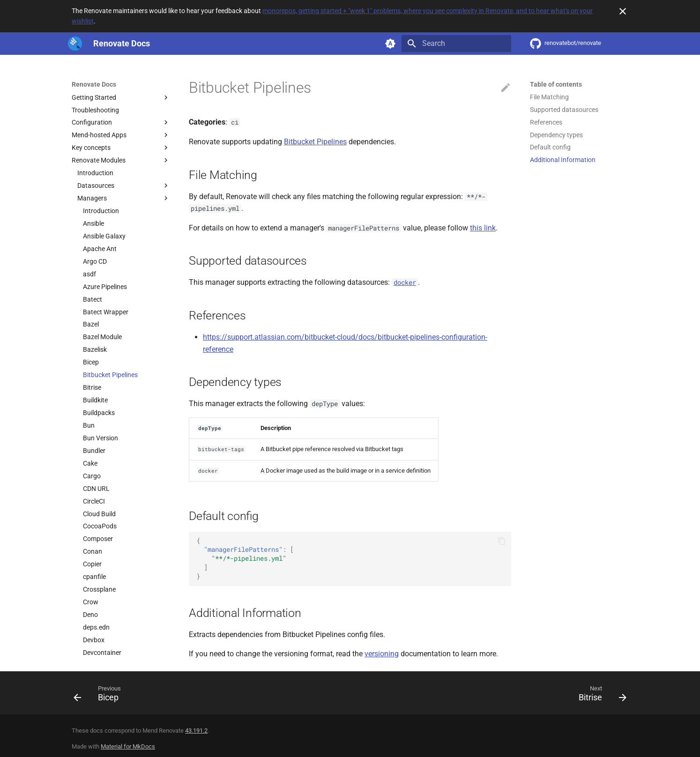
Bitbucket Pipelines (315, 142)
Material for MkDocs (128, 746)
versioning (382, 654)
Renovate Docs (94, 84)
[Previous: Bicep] (100, 696)
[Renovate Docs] (75, 44)
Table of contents (556, 84)
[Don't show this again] (623, 11)
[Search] (456, 44)
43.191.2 (196, 731)
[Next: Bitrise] (599, 696)
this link (483, 228)
